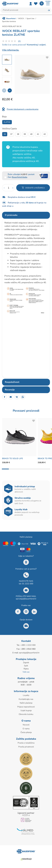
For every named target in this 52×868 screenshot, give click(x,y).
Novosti (26, 725)
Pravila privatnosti (26, 747)
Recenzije (10, 390)
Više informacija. (11, 50)
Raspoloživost (12, 382)
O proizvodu (11, 215)
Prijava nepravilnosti (26, 707)
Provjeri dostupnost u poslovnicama (23, 109)
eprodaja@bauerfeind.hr (26, 599)
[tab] (26, 215)
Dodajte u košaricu (35, 188)
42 (45, 134)
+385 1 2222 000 (28, 645)
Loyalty (26, 695)
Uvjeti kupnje (26, 711)
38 (18, 134)
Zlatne (7, 122)
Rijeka (26, 669)
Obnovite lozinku (26, 714)
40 (31, 134)
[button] (10, 90)
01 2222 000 (28, 584)
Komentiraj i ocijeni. (36, 45)
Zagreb (26, 663)
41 (38, 134)
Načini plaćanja (26, 703)
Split (26, 666)
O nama (26, 729)
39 (25, 134)
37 (11, 134)
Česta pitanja (26, 732)
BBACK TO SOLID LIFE (12, 458)
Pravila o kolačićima (26, 743)
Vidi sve (26, 672)
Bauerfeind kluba (20, 177)
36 (5, 134)
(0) (19, 41)
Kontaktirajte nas (26, 699)
